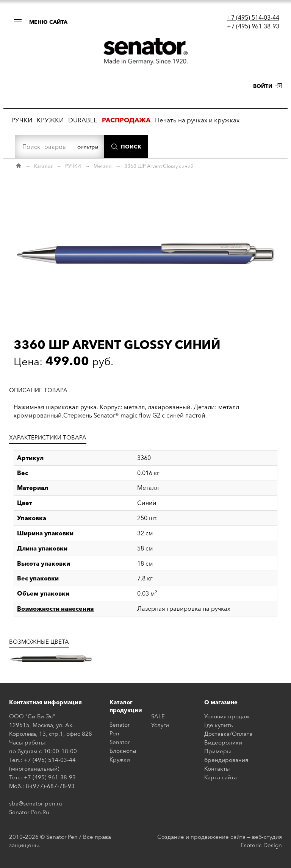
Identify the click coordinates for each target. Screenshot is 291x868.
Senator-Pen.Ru (29, 812)
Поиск (131, 147)
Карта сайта (221, 777)
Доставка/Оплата (228, 734)
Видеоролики (223, 742)
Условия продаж (227, 716)
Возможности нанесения (56, 608)
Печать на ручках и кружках (197, 120)
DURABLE (83, 120)
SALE (158, 716)
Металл (103, 166)
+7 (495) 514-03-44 (253, 17)
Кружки (120, 759)
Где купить (219, 725)
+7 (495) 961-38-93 (253, 26)
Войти (263, 86)
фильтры (88, 147)
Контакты (217, 769)
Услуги (160, 725)
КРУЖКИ (50, 120)
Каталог (43, 166)
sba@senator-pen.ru (36, 803)
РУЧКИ (22, 120)
